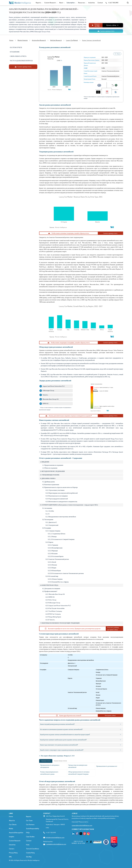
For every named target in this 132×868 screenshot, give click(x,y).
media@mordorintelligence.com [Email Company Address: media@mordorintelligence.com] (56, 844)
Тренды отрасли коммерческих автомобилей (78, 766)
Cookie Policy (30, 853)
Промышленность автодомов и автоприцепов (50, 766)
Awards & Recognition (16, 833)
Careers (12, 849)
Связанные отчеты (46, 761)
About (62, 3)
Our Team (29, 821)
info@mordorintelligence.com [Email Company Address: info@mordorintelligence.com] (55, 837)
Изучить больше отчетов (61, 761)
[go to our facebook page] (77, 834)
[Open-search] (128, 3)
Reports (39, 3)
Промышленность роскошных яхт (107, 766)
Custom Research (50, 3)
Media (11, 829)
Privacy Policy (13, 853)
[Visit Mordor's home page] (20, 3)
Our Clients (13, 825)
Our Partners (30, 825)
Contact (100, 3)
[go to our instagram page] (88, 834)
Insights (12, 837)
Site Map (29, 857)
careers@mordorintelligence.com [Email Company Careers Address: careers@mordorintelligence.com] (82, 825)
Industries (92, 3)
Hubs (28, 845)
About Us (12, 821)
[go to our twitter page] (81, 834)
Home (11, 817)
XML (10, 857)
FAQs (28, 833)
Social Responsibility (33, 829)
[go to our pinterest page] (85, 834)
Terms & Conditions (33, 849)
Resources (82, 3)
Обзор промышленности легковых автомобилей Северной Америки (79, 773)
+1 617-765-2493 (112, 3)
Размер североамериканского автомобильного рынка (49, 773)
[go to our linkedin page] (73, 834)
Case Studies (30, 837)
